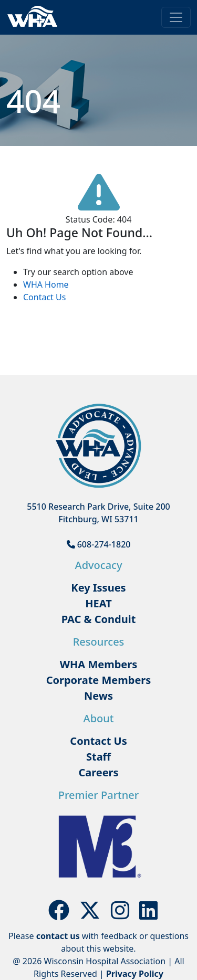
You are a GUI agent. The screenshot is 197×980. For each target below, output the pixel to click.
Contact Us (44, 297)
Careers (98, 772)
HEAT (98, 603)
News (98, 696)
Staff (98, 757)
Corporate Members (99, 680)
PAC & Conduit (99, 619)
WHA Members (99, 664)
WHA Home (46, 284)
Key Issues (98, 588)
